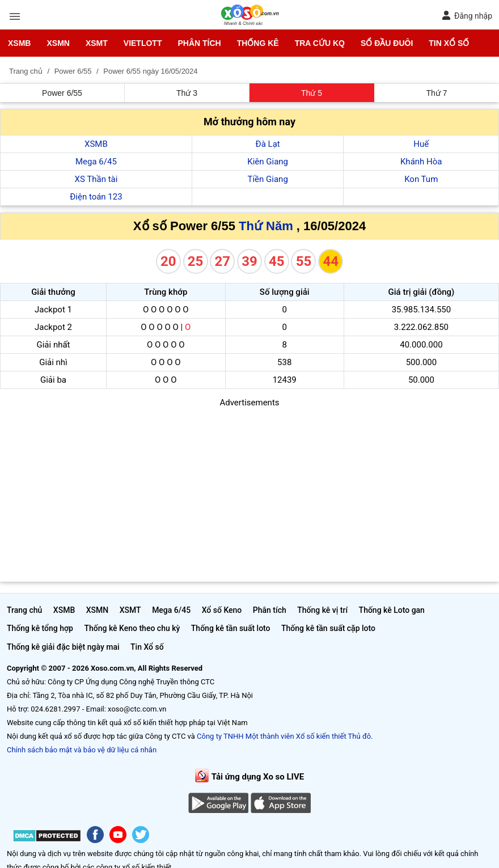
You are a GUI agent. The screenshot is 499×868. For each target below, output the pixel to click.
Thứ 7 (436, 93)
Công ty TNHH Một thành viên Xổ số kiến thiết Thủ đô (284, 736)
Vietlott (143, 43)
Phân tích (199, 43)
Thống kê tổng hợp (40, 628)
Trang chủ (24, 610)
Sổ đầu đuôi (387, 43)
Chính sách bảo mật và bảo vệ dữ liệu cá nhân (82, 750)
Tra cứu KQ (320, 43)
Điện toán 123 (96, 197)
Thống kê (258, 43)
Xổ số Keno (222, 610)
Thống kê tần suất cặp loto (328, 628)
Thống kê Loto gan (392, 610)
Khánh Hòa (421, 162)
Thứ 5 (312, 93)
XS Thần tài (96, 179)
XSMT (97, 43)
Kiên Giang (268, 162)
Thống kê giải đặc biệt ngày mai (63, 647)
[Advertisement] (249, 489)
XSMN (58, 43)
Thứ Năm (266, 226)
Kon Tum (421, 179)
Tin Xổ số (449, 43)
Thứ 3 (187, 93)
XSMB (19, 43)
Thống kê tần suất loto (231, 628)
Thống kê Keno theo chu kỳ (132, 628)
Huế (421, 144)
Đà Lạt (268, 144)
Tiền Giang (268, 179)
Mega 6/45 (96, 162)
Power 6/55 (62, 93)
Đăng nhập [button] (467, 16)
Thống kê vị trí (322, 610)
